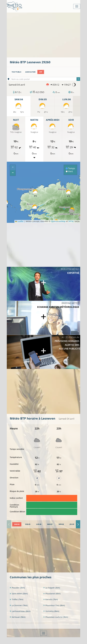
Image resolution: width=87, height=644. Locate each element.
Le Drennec (19, 605)
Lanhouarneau (20, 611)
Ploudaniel (52, 594)
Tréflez (17, 599)
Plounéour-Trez (54, 605)
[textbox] (45, 79)
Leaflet (19, 221)
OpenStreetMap (58, 221)
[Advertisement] (48, 35)
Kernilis (51, 599)
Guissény (51, 611)
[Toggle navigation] (77, 6)
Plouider (17, 588)
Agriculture (30, 72)
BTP (41, 72)
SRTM (71, 221)
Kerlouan (18, 617)
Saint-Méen (19, 594)
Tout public (17, 72)
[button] (35, 208)
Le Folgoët (52, 588)
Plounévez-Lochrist (56, 617)
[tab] (17, 524)
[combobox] (45, 79)
